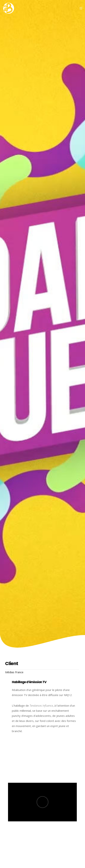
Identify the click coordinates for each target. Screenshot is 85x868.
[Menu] (80, 8)
